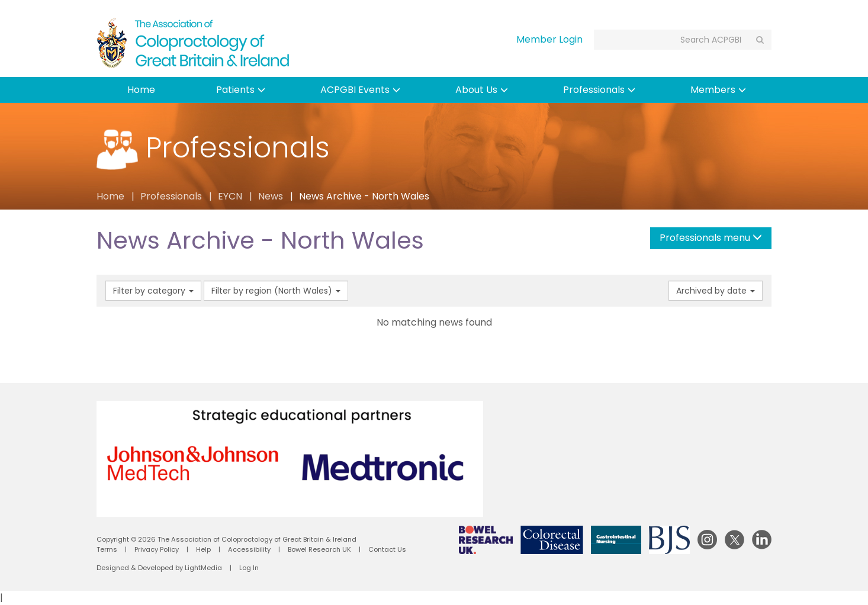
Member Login (549, 39)
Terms (107, 549)
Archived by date (716, 291)
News (271, 196)
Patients (241, 90)
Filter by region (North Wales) (276, 291)
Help (203, 549)
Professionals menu (711, 238)
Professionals (599, 90)
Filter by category (153, 291)
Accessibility (249, 549)
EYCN (230, 196)
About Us (482, 90)
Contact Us (387, 549)
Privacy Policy (157, 549)
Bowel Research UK (319, 549)
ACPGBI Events (360, 90)
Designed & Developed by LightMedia (159, 568)
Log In (249, 568)
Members (718, 90)
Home (141, 90)
